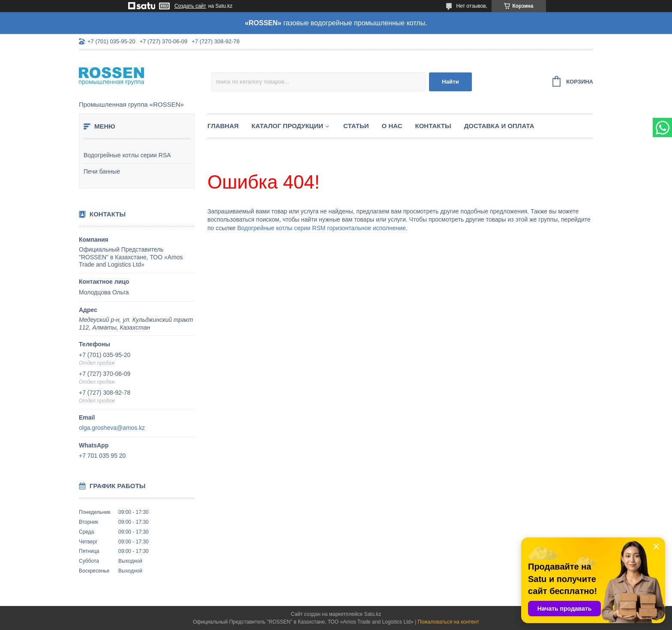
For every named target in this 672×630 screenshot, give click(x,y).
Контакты (433, 126)
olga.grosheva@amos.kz (112, 428)
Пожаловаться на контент (448, 622)
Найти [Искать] (450, 82)
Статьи (356, 126)
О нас (392, 126)
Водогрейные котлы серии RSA (127, 155)
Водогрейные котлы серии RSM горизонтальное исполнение (321, 228)
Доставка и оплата (499, 126)
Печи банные (102, 171)
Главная (223, 126)
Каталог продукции (287, 126)
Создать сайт (190, 6)
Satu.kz (372, 614)
